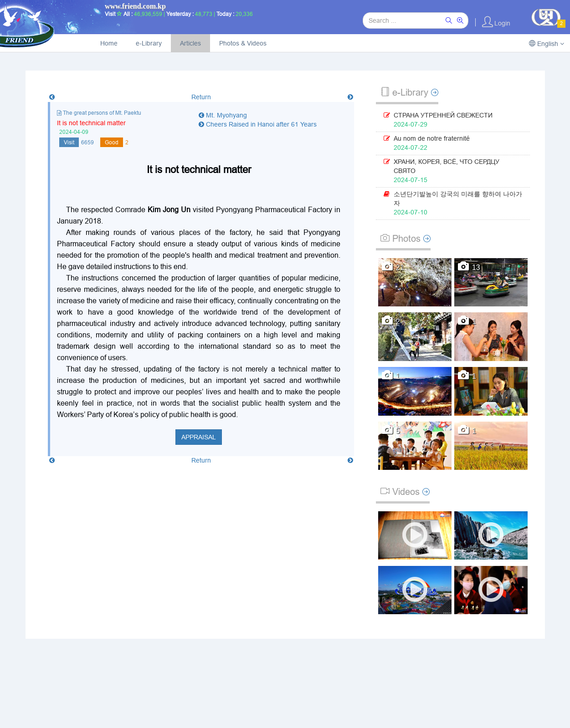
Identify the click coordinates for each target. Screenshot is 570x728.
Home (109, 43)
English (547, 44)
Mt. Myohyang (223, 115)
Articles (190, 43)
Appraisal (199, 437)
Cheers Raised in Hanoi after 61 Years (258, 124)
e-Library (149, 43)
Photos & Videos (243, 43)
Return (201, 97)
